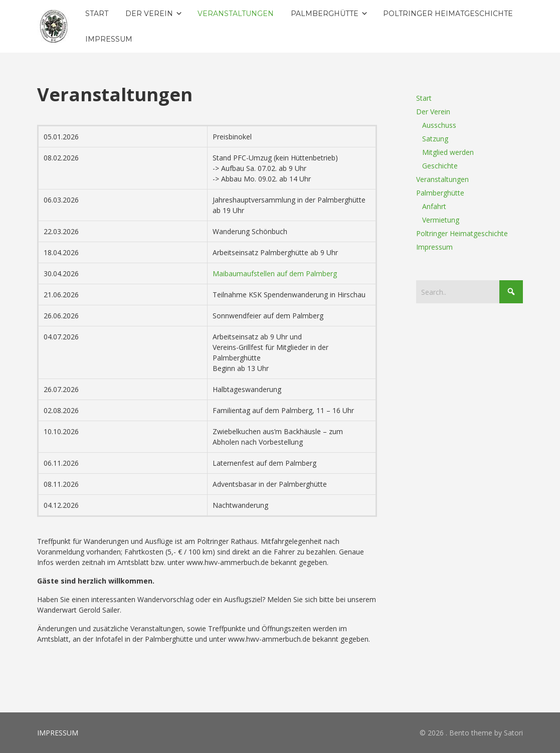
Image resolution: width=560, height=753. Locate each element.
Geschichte (440, 166)
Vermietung (441, 220)
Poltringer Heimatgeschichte (462, 233)
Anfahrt (434, 206)
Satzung (435, 139)
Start (424, 98)
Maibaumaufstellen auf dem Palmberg (275, 273)
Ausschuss (439, 125)
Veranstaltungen (442, 179)
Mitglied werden (448, 152)
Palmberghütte (440, 193)
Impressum (434, 247)
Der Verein (433, 112)
